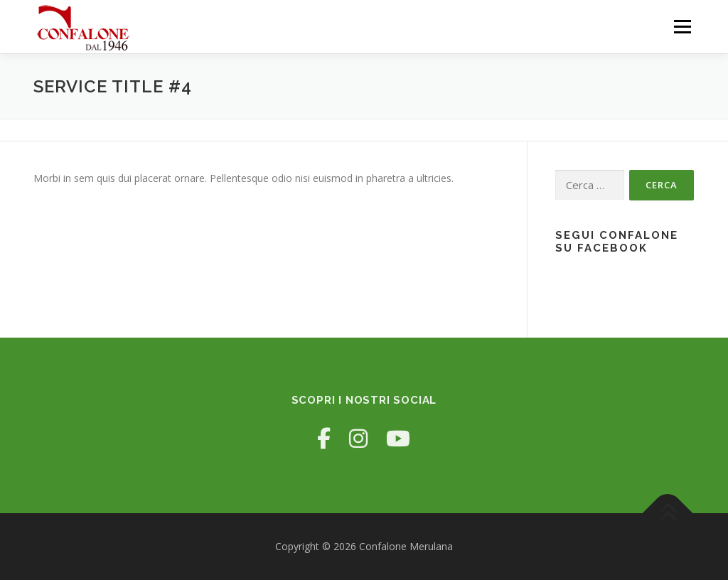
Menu (682, 27)
